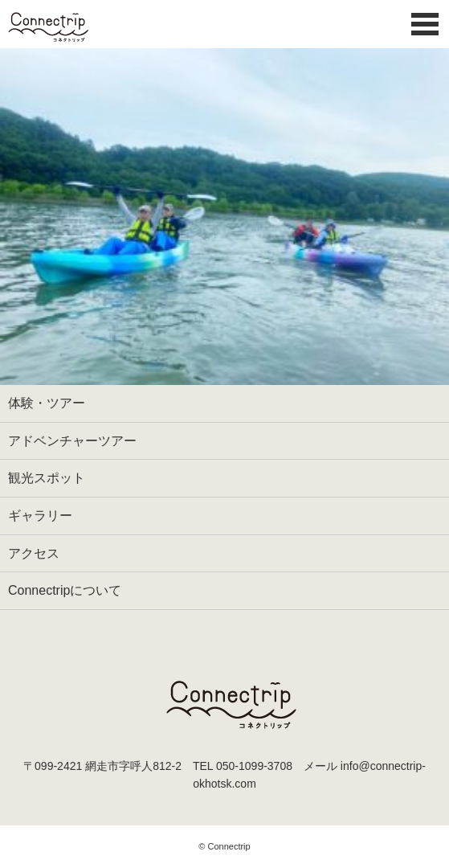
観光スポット (47, 478)
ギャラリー (40, 516)
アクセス (34, 553)
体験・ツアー (47, 403)
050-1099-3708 (254, 766)
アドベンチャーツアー (72, 441)
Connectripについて (65, 590)
